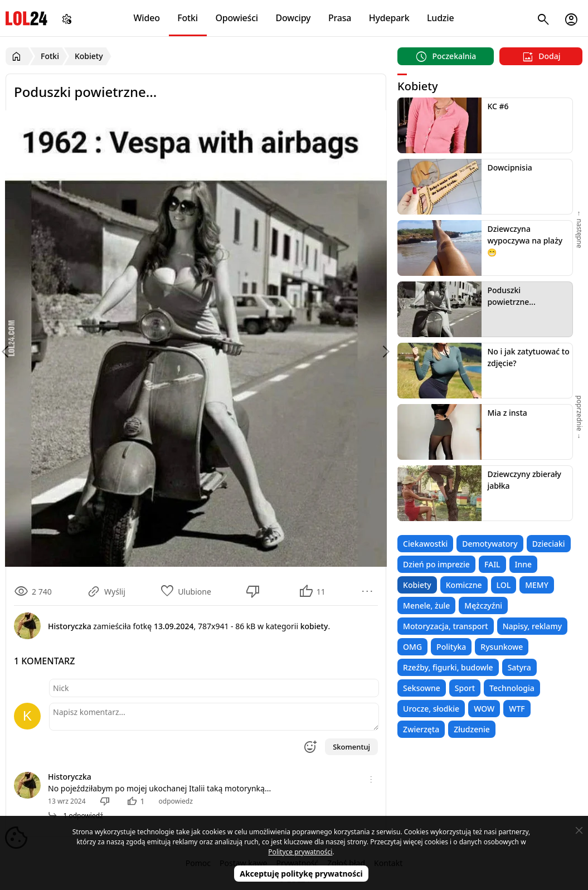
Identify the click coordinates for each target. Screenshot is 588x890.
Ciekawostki (425, 544)
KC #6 (498, 106)
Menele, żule (426, 606)
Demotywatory (490, 544)
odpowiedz (176, 801)
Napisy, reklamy (532, 626)
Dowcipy (293, 18)
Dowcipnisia (509, 167)
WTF (517, 709)
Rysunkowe (502, 647)
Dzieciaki (549, 544)
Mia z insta (507, 413)
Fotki (188, 18)
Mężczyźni (483, 606)
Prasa (340, 18)
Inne (524, 564)
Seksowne (422, 688)
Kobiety (417, 585)
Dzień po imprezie (436, 564)
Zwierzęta (421, 729)
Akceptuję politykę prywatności (301, 874)
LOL (504, 585)
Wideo (146, 18)
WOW (484, 709)
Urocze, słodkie (431, 709)
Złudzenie (472, 729)
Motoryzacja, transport (446, 626)
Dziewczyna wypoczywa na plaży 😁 (525, 240)
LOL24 (26, 18)
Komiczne (464, 585)
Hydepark (389, 18)
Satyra (519, 667)
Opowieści (237, 18)
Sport (465, 688)
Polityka (451, 647)
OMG (412, 647)
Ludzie (440, 18)
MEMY (537, 585)
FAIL (492, 564)
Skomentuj (351, 747)
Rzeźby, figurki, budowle (448, 667)
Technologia (512, 688)
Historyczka (70, 777)
